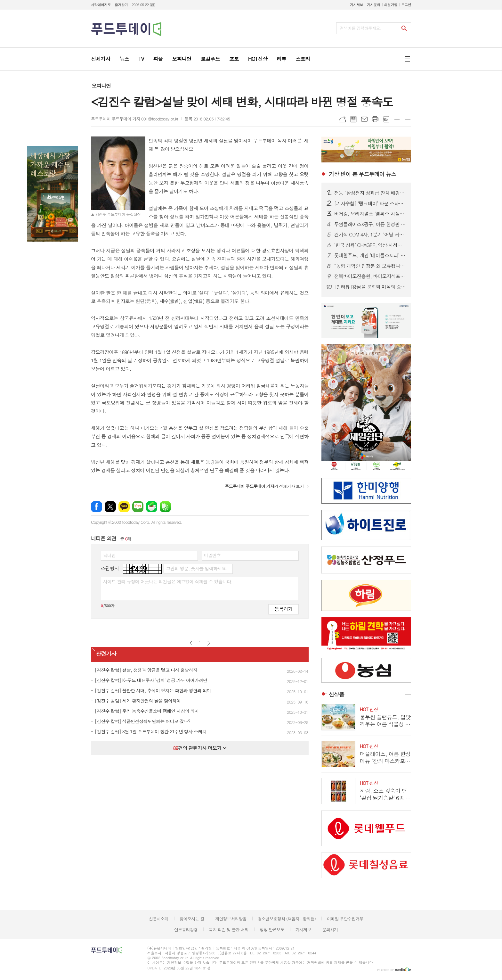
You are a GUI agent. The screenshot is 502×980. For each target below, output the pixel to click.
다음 (209, 643)
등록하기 (283, 609)
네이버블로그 (138, 507)
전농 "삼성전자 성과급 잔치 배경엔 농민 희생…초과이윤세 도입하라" (370, 193)
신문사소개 (159, 919)
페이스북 (97, 507)
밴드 (165, 507)
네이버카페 (152, 507)
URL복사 (343, 119)
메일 (364, 119)
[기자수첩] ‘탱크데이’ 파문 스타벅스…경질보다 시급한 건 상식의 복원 (370, 203)
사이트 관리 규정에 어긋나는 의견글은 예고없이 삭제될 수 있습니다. (168, 581)
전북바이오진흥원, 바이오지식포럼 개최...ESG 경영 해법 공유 (370, 276)
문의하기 (330, 930)
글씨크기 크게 (397, 119)
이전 (191, 643)
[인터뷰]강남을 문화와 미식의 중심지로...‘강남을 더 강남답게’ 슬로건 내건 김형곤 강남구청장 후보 (370, 287)
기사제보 (356, 5)
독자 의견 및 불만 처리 (229, 930)
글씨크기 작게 (408, 119)
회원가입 (391, 5)
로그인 (406, 5)
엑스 (110, 507)
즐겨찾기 (121, 5)
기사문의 (373, 5)
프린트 (375, 119)
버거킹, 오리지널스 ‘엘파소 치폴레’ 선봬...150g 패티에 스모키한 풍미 (370, 214)
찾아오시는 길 (192, 919)
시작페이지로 (101, 5)
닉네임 (109, 555)
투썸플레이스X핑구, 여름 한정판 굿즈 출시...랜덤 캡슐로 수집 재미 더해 (370, 224)
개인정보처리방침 (231, 919)
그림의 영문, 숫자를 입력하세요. (196, 568)
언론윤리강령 (186, 930)
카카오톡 (124, 507)
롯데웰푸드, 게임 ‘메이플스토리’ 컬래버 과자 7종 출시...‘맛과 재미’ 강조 (370, 255)
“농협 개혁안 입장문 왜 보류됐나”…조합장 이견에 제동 (370, 266)
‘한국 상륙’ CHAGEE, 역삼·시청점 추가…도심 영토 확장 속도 (370, 245)
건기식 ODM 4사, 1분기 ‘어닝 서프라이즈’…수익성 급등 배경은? (370, 235)
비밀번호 (212, 555)
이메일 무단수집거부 (345, 919)
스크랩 (386, 119)
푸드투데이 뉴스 (362, 174)
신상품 (336, 694)
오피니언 (101, 86)
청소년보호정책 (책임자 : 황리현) (287, 919)
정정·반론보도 (272, 930)
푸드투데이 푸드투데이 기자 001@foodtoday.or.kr (134, 119)
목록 (353, 119)
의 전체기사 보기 (264, 486)
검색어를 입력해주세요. (360, 28)
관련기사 (106, 654)
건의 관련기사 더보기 (200, 748)
